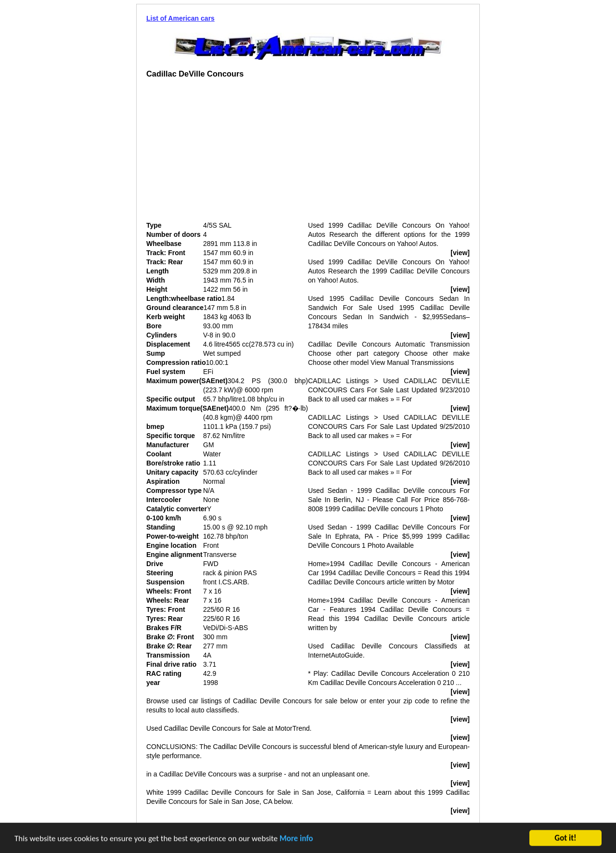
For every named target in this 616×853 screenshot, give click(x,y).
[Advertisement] (227, 154)
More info (296, 839)
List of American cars (180, 18)
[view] (460, 253)
